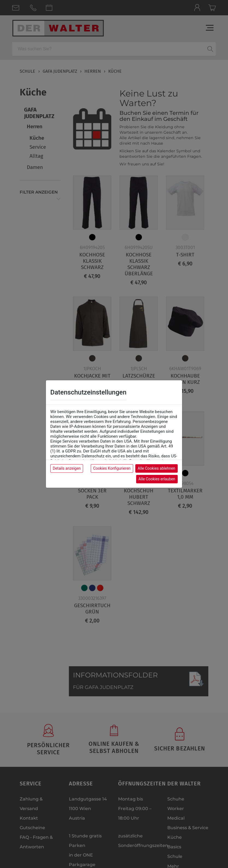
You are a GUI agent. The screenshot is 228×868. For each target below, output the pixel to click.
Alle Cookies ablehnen (157, 468)
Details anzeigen (67, 468)
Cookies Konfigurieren (112, 468)
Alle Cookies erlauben (157, 479)
